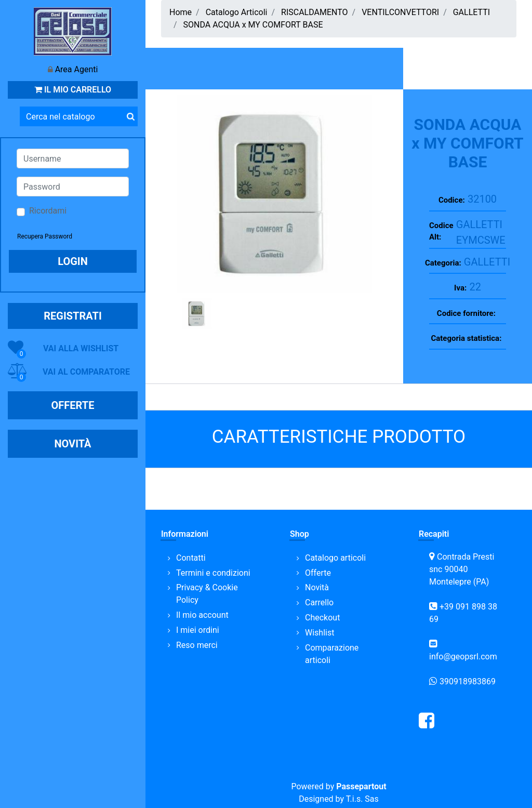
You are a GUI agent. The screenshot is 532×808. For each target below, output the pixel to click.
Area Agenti (77, 69)
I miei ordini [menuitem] (198, 630)
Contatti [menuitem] (191, 558)
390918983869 (468, 681)
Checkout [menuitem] (322, 618)
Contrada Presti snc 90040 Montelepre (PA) (462, 569)
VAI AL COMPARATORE (86, 372)
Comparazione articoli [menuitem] (332, 654)
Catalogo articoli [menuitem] (335, 558)
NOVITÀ (72, 444)
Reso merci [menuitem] (197, 645)
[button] (130, 116)
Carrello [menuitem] (319, 602)
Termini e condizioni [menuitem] (213, 573)
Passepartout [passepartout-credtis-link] (361, 786)
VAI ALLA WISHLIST (81, 348)
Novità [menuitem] (317, 587)
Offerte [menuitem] (318, 573)
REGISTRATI (73, 316)
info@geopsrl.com (463, 657)
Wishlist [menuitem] (320, 633)
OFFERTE (73, 405)
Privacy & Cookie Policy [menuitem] (207, 594)
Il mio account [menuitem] (202, 615)
